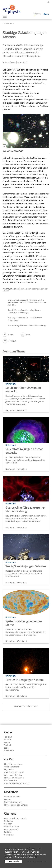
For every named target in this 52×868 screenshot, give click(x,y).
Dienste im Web (12, 826)
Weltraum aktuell (11, 289)
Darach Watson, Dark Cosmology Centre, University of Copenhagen (24, 311)
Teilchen (8, 737)
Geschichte (9, 835)
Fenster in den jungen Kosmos (25, 680)
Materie (8, 740)
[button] (8, 335)
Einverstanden (14, 861)
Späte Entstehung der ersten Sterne (24, 623)
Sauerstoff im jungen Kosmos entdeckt (24, 451)
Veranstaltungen (12, 767)
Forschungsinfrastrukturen (17, 783)
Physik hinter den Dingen (16, 805)
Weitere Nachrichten (26, 706)
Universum (9, 23)
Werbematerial (11, 829)
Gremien (8, 824)
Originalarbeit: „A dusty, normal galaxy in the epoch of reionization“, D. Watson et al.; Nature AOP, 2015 (27, 302)
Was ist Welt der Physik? (15, 818)
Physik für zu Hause (13, 764)
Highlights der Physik (14, 772)
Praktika (8, 832)
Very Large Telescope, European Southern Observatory (25, 319)
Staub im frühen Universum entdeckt (23, 390)
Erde (6, 748)
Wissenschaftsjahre (13, 775)
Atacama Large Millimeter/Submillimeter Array (27, 325)
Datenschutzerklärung (25, 857)
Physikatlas (9, 769)
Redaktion (9, 821)
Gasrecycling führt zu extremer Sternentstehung (25, 509)
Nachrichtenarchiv (13, 802)
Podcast (8, 799)
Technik (8, 745)
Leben (7, 742)
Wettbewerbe (10, 780)
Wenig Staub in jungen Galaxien (26, 566)
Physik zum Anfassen (14, 778)
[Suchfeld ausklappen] (47, 2)
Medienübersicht (12, 797)
